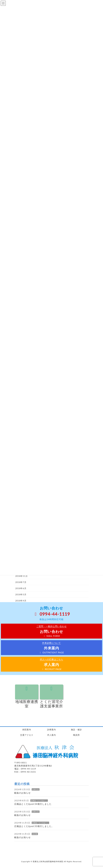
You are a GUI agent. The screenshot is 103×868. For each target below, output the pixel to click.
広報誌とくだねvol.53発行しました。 (34, 826)
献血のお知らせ (22, 793)
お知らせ (36, 789)
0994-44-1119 (51, 614)
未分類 (35, 834)
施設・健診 (76, 730)
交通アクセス (27, 735)
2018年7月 (21, 582)
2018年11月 (22, 576)
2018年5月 (21, 594)
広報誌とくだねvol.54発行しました (33, 804)
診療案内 (51, 730)
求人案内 (51, 735)
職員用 (76, 735)
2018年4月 (21, 601)
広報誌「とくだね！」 (39, 801)
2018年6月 (21, 588)
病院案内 (27, 730)
